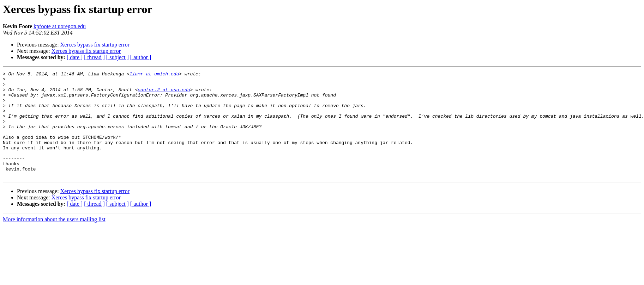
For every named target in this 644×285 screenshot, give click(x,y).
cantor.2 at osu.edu (164, 94)
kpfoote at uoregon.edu (60, 26)
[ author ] (141, 57)
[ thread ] (94, 57)
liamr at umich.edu (154, 75)
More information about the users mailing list (54, 240)
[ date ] (75, 57)
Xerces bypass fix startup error (95, 45)
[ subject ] (118, 57)
